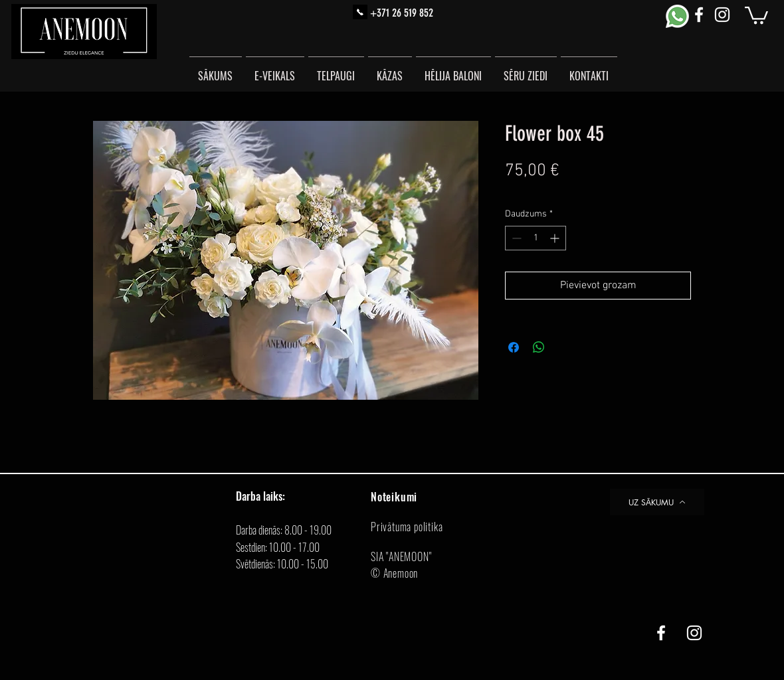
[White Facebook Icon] (699, 15)
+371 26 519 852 (402, 13)
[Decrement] (515, 238)
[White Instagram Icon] (722, 15)
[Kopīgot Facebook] (514, 347)
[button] (756, 14)
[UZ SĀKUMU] (657, 502)
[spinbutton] (536, 238)
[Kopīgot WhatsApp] (539, 347)
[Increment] (556, 238)
